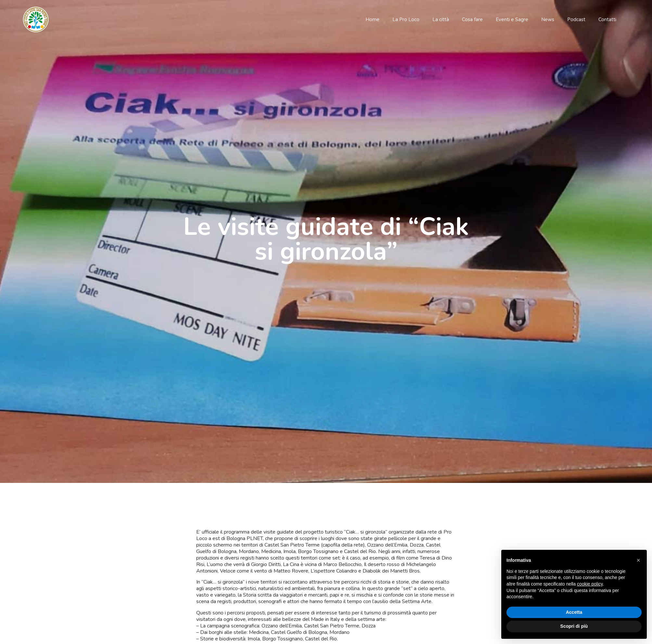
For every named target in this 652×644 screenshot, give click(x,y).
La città (441, 19)
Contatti (607, 19)
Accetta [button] (574, 612)
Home (372, 19)
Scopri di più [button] (574, 626)
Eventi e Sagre (512, 19)
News (548, 19)
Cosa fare (472, 19)
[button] (638, 560)
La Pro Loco (406, 19)
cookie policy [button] (590, 584)
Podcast (576, 19)
